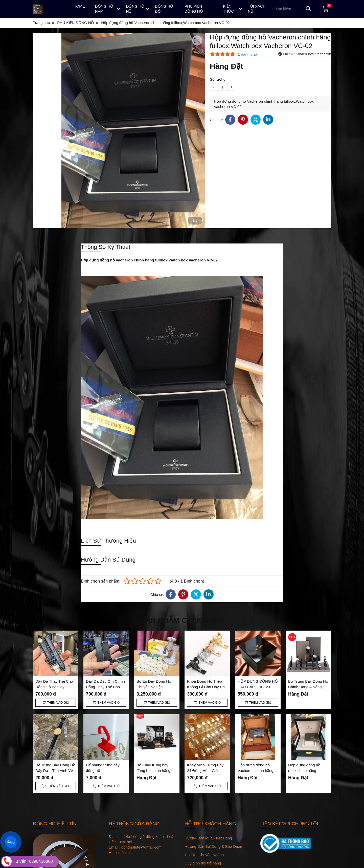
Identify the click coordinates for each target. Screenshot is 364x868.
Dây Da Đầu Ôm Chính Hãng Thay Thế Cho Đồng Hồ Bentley (105, 687)
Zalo (11, 842)
